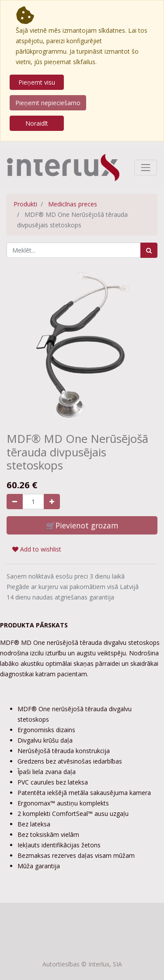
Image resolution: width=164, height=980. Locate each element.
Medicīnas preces (73, 204)
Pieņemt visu (37, 82)
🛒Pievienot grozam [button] (82, 525)
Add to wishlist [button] (37, 549)
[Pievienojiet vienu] (52, 502)
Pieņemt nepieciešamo (48, 103)
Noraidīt (37, 123)
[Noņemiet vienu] (15, 502)
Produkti (25, 204)
